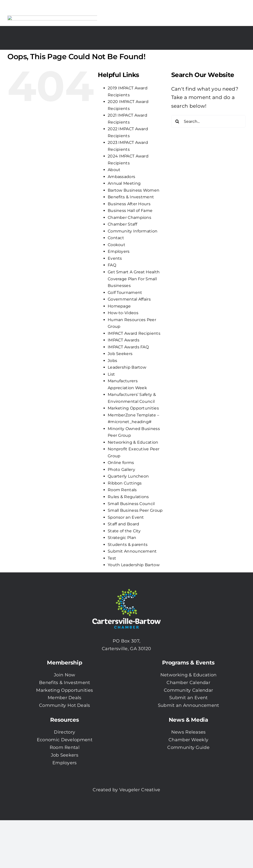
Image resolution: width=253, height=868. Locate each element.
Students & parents (128, 545)
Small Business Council (131, 504)
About (114, 170)
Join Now (64, 675)
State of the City (124, 531)
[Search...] (208, 121)
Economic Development (65, 740)
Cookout (116, 245)
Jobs (112, 361)
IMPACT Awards (124, 340)
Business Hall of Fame (130, 211)
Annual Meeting (124, 183)
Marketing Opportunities (133, 408)
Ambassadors (121, 177)
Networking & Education (133, 442)
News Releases (189, 732)
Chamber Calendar (188, 683)
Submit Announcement (132, 551)
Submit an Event (189, 698)
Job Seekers (120, 354)
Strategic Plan (122, 538)
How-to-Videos (123, 313)
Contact (116, 238)
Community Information (133, 231)
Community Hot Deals (65, 705)
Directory (64, 732)
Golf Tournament (125, 293)
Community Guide (188, 747)
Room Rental (65, 747)
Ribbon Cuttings (125, 483)
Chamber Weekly (188, 740)
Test (112, 558)
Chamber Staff (122, 224)
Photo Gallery (121, 470)
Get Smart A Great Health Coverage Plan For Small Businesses (134, 279)
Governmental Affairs (129, 299)
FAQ (112, 265)
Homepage (119, 306)
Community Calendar (188, 690)
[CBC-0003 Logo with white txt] (126, 587)
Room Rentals (122, 490)
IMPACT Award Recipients (134, 333)
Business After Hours (129, 204)
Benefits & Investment (131, 197)
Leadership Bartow (127, 367)
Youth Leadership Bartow (134, 565)
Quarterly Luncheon (128, 476)
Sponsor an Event (126, 517)
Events (115, 258)
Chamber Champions (129, 217)
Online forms (121, 463)
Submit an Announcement (189, 705)
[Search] (177, 121)
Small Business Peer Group (135, 510)
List (111, 374)
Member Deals (65, 698)
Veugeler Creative (140, 790)
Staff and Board (124, 524)
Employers (119, 251)
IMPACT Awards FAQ (128, 347)
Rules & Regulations (128, 497)
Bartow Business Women (134, 190)
